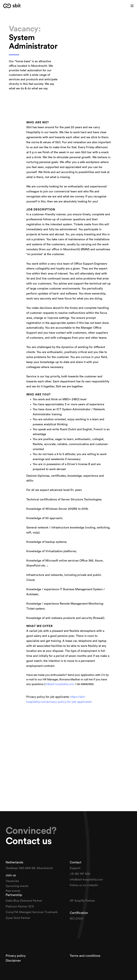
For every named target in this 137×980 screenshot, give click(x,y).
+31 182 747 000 (80, 874)
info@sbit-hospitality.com (86, 880)
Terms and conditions (85, 956)
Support (75, 868)
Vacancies (13, 881)
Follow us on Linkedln (84, 885)
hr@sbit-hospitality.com (60, 684)
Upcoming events (17, 886)
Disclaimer (13, 961)
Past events (13, 891)
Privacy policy (16, 956)
